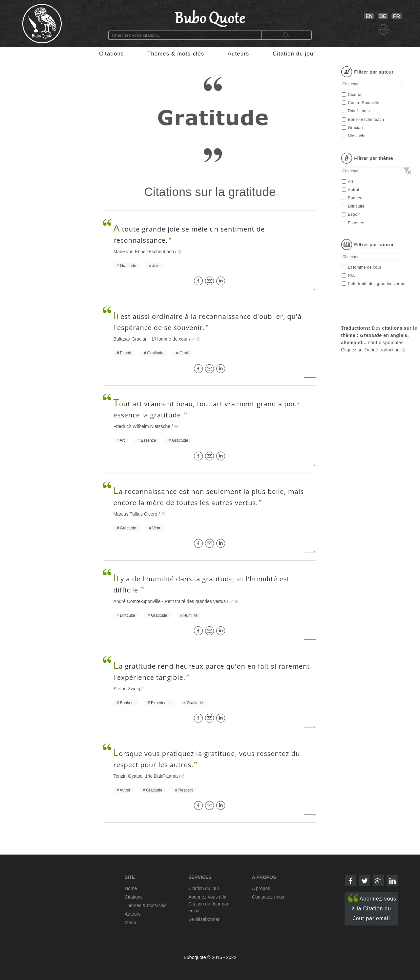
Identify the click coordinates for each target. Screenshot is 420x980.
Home (131, 888)
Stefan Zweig (127, 689)
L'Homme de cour (170, 339)
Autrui (125, 790)
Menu (130, 923)
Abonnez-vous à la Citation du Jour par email (372, 908)
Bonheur (127, 703)
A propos (261, 888)
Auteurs (239, 54)
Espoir (126, 353)
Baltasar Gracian (131, 339)
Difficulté (128, 615)
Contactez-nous (268, 897)
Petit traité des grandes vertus (195, 601)
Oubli (184, 353)
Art (122, 440)
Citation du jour (294, 54)
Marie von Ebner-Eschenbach (144, 252)
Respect (186, 790)
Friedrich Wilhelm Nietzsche (142, 426)
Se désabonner (204, 919)
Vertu (157, 528)
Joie (156, 266)
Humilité (190, 615)
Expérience (161, 703)
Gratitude (128, 266)
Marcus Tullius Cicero (136, 514)
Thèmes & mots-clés (176, 54)
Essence (148, 440)
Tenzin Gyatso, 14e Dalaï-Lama (146, 776)
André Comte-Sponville (137, 601)
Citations (111, 54)
